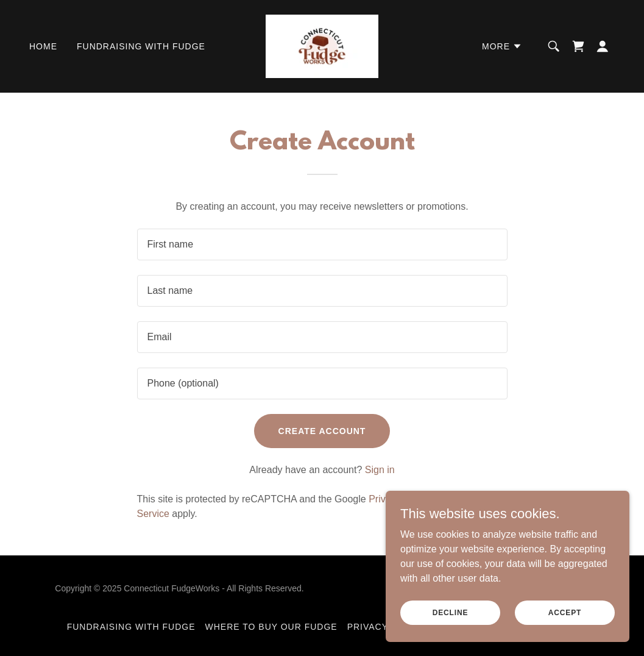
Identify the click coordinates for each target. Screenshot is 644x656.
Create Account (322, 431)
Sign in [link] (380, 470)
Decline (451, 612)
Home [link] (43, 46)
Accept (565, 612)
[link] (322, 45)
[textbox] (322, 244)
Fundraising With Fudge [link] (141, 46)
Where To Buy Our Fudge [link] (271, 627)
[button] (502, 46)
